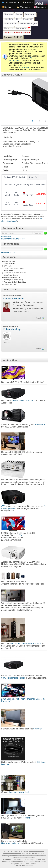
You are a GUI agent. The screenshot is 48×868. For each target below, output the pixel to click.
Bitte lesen (24, 67)
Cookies (38, 860)
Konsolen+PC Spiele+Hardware (15, 273)
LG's (20, 535)
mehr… (27, 311)
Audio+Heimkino (9, 264)
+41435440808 (38, 853)
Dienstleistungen (28, 23)
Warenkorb (23, 28)
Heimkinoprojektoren (11, 843)
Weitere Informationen (24, 866)
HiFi (18, 19)
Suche (19, 14)
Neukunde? (6, 237)
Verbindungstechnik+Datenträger (15, 282)
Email (38, 318)
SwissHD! (37, 729)
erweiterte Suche (8, 252)
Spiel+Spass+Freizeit (11, 275)
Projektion (28, 19)
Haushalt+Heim (9, 271)
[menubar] (24, 5)
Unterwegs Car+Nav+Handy (13, 280)
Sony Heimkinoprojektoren (23, 401)
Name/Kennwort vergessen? (13, 239)
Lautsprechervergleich (19, 792)
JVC (3, 506)
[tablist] (24, 192)
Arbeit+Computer (10, 261)
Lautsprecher (11, 23)
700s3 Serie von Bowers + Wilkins (26, 644)
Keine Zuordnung (10, 284)
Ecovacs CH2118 (13, 37)
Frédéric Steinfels (14, 299)
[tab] (15, 177)
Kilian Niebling (12, 329)
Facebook (7, 860)
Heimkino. (28, 818)
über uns (8, 14)
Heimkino (9, 19)
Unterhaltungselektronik (12, 277)
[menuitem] (10, 2)
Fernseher (30, 14)
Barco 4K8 (40, 424)
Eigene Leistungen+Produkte (14, 268)
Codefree (9, 28)
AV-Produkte (8, 266)
